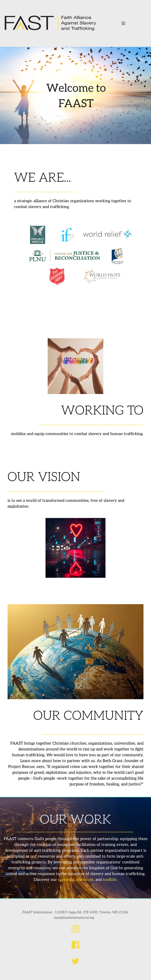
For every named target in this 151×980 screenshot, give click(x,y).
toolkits (110, 880)
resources (85, 880)
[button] (123, 23)
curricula (66, 880)
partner (74, 761)
